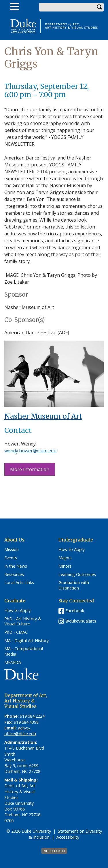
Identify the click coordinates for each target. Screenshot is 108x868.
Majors (65, 558)
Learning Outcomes (77, 575)
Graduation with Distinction (74, 585)
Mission (12, 550)
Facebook (75, 611)
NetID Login (54, 851)
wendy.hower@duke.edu (30, 451)
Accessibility (68, 837)
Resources (14, 575)
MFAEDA (13, 662)
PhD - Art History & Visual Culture (23, 622)
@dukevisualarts (81, 621)
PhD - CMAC (16, 632)
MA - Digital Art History (26, 641)
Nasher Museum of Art (43, 416)
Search (99, 7)
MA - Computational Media (24, 651)
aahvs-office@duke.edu (20, 731)
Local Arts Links (19, 583)
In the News (16, 566)
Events (11, 558)
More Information (30, 469)
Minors (65, 566)
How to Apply (72, 550)
